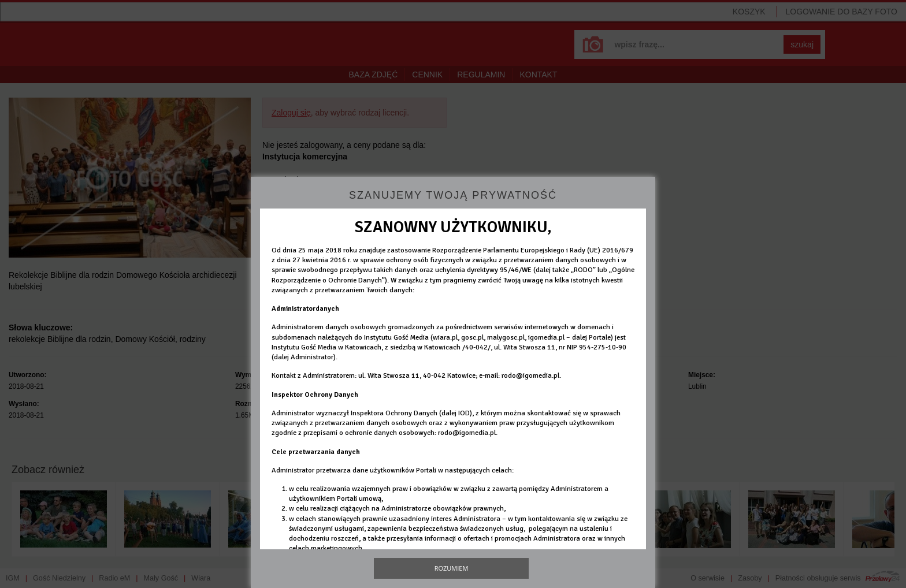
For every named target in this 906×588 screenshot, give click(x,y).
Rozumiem (452, 568)
